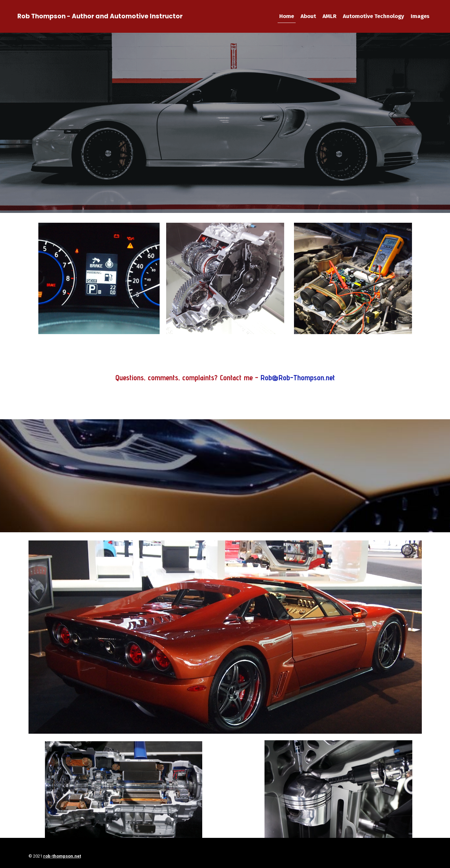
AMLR (329, 16)
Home (287, 16)
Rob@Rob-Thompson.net (298, 377)
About (308, 16)
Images (420, 16)
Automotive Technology (373, 16)
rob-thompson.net (62, 856)
